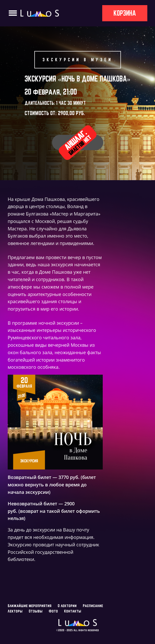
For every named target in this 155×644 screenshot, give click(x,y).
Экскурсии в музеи (78, 60)
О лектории (67, 606)
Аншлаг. (77, 142)
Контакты (73, 611)
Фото (53, 611)
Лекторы (15, 611)
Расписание (93, 606)
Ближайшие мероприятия (30, 606)
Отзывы (36, 611)
